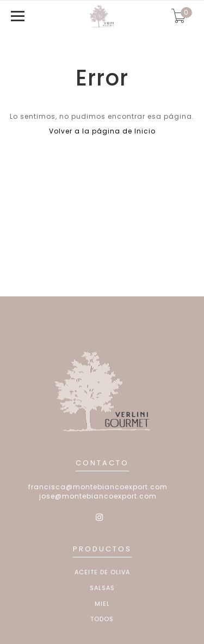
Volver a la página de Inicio (102, 131)
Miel (102, 604)
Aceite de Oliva (102, 572)
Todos (102, 619)
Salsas (102, 588)
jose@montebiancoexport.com (98, 496)
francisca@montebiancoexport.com (98, 487)
